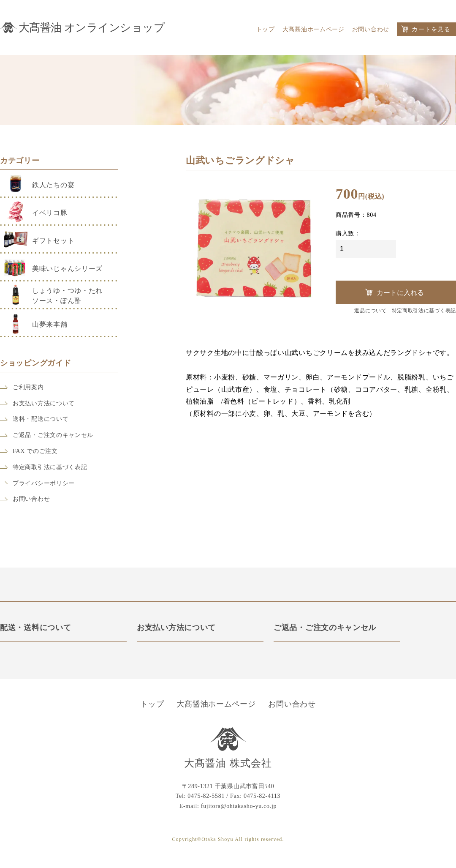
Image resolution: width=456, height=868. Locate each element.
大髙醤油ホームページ (313, 30)
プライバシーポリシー (44, 483)
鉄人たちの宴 (53, 185)
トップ (266, 30)
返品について (370, 311)
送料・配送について (41, 419)
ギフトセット (53, 241)
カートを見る (431, 29)
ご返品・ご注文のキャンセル (53, 435)
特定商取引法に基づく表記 (50, 467)
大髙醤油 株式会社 (228, 764)
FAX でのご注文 (35, 451)
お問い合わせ (371, 30)
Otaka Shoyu (217, 839)
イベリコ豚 (50, 213)
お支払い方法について (44, 403)
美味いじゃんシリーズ (67, 269)
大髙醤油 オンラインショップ (92, 26)
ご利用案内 (28, 387)
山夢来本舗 (50, 324)
